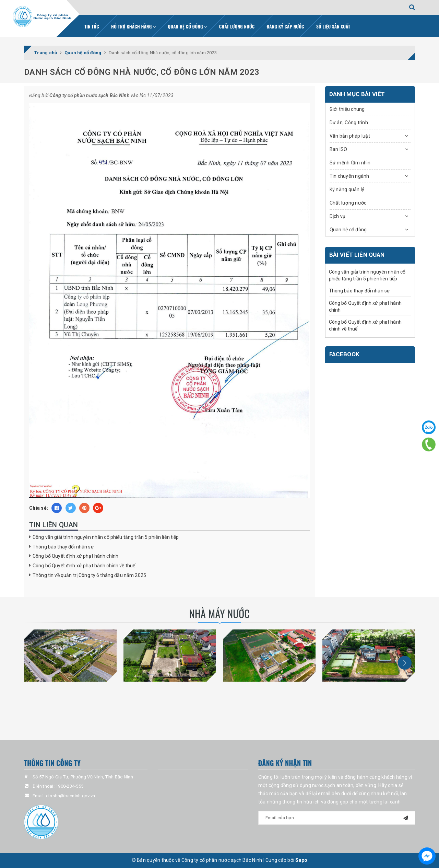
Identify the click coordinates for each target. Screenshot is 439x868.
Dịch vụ (338, 216)
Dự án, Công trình (349, 123)
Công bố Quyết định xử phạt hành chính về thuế (84, 566)
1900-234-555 (69, 786)
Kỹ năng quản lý (347, 189)
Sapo (301, 860)
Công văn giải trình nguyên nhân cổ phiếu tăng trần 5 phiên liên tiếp (106, 537)
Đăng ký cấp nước (286, 26)
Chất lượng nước (237, 26)
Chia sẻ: (39, 508)
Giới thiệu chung (347, 109)
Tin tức (92, 26)
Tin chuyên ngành (349, 176)
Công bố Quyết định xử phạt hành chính (75, 556)
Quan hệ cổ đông (188, 26)
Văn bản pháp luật (350, 136)
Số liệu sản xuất (333, 26)
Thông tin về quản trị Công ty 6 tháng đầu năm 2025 (89, 575)
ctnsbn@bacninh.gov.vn (70, 796)
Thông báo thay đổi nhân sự (63, 547)
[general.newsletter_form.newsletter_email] (337, 818)
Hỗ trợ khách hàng (133, 26)
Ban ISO (339, 149)
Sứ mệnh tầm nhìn (350, 163)
